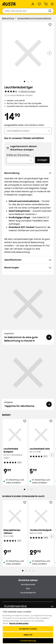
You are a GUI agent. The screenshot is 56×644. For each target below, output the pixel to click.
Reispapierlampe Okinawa (15, 533)
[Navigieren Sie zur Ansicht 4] (33, 571)
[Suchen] (50, 11)
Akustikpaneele (28, 584)
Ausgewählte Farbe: (24, 125)
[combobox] (25, 11)
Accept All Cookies (28, 629)
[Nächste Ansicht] (50, 53)
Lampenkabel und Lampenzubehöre (34, 18)
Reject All (28, 635)
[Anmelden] (33, 4)
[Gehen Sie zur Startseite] (9, 4)
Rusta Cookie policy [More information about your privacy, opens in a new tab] (19, 623)
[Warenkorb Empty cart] (46, 4)
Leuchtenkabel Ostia (41, 450)
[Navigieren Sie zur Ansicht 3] (31, 81)
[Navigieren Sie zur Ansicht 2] (28, 81)
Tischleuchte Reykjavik (41, 532)
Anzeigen (42, 160)
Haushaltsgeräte (28, 593)
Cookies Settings (28, 641)
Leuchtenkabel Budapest (15, 453)
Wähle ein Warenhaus (18, 155)
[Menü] (52, 4)
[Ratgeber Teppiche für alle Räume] (28, 378)
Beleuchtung (8, 18)
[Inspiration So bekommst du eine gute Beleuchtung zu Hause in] (28, 311)
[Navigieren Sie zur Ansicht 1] (24, 81)
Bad (28, 589)
